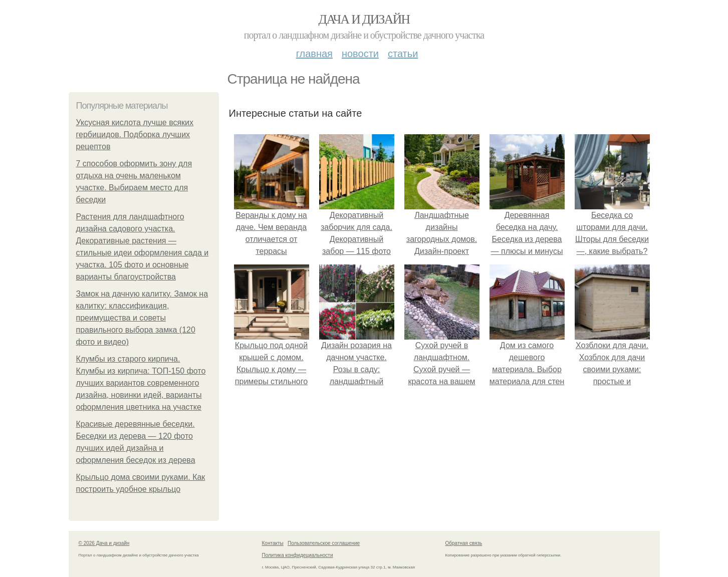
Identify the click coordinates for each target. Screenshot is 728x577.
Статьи (403, 54)
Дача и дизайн (364, 19)
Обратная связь (464, 543)
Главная (314, 54)
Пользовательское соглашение (324, 543)
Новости (360, 54)
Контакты (273, 543)
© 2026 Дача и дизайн (104, 543)
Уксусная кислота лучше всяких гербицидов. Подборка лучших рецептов (135, 134)
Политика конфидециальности (298, 555)
